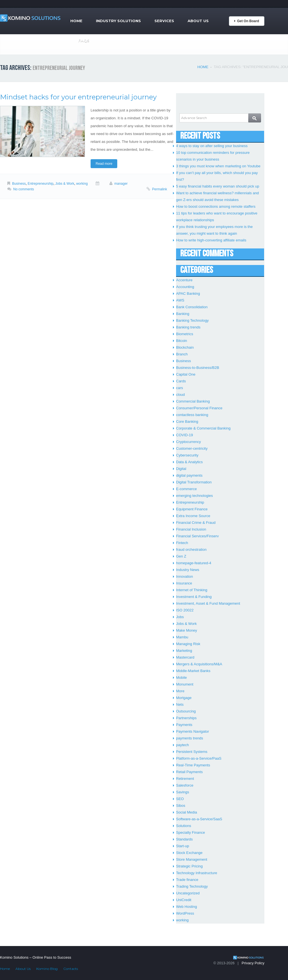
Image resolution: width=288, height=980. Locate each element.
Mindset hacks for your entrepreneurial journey (78, 97)
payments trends (190, 738)
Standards (184, 839)
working (82, 184)
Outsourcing (186, 711)
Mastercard (185, 657)
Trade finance (187, 880)
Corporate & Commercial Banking (203, 428)
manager (121, 184)
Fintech (182, 543)
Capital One (186, 374)
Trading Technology (192, 886)
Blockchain (185, 347)
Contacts (71, 969)
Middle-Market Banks (193, 671)
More (180, 691)
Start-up (183, 846)
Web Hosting (186, 907)
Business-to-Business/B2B (198, 368)
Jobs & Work (65, 184)
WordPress (185, 913)
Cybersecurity (187, 455)
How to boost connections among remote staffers (216, 206)
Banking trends (188, 327)
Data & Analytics (189, 462)
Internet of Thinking (192, 590)
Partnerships (186, 718)
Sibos (181, 806)
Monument (185, 684)
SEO (180, 799)
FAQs (84, 40)
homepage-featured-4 (194, 563)
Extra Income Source (193, 516)
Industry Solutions (118, 21)
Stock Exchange (189, 853)
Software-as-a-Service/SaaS (199, 819)
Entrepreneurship (40, 184)
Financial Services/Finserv (197, 536)
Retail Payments (189, 772)
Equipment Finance (192, 509)
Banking (183, 314)
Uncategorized (188, 893)
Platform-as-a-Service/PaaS (199, 758)
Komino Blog (47, 969)
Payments (184, 725)
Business (19, 184)
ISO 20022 (185, 610)
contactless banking (192, 415)
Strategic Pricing (189, 866)
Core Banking (187, 422)
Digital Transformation (194, 482)
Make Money (186, 630)
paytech (183, 745)
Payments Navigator (193, 731)
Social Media (186, 812)
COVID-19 (184, 435)
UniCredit (184, 900)
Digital (181, 469)
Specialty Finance (191, 832)
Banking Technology (192, 320)
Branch (182, 354)
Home (76, 21)
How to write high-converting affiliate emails (211, 240)
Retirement (185, 779)
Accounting (185, 287)
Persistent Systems (192, 752)
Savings (183, 792)
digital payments (189, 475)
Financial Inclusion (191, 529)
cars (180, 388)
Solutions (184, 826)
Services (164, 21)
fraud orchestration (191, 550)
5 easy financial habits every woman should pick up (218, 186)
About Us (198, 21)
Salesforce (185, 785)
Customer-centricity (192, 448)
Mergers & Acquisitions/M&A (199, 664)
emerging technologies (194, 496)
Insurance (184, 583)
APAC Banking (188, 293)
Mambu (182, 637)
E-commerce (186, 489)
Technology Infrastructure (197, 873)
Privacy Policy (253, 963)
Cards (181, 381)
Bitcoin (182, 341)
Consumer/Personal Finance (199, 408)
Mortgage (184, 698)
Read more (104, 164)
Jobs (180, 617)
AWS (180, 300)
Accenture (184, 280)
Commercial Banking (193, 401)
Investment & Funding (194, 597)
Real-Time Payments (193, 765)
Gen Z (181, 556)
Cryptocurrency (188, 442)
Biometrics (185, 334)
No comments (24, 189)
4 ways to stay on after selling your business (212, 146)
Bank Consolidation (192, 307)
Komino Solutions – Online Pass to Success (36, 957)
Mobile (181, 678)
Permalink (160, 189)
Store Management (192, 859)
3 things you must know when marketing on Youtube (218, 166)
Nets (180, 704)
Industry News (188, 570)
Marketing (184, 651)
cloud (180, 395)
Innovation (184, 576)
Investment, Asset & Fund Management (208, 603)
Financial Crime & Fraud (196, 523)
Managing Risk (188, 644)
